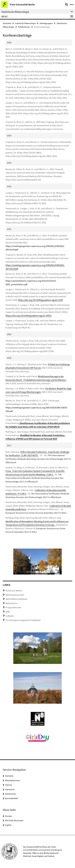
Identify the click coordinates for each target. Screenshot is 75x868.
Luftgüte (10, 616)
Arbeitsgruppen (46, 23)
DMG (8, 612)
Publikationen (24, 27)
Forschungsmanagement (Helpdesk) (23, 620)
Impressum (10, 789)
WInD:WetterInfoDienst (16, 599)
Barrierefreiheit (11, 798)
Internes (8, 785)
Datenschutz (10, 794)
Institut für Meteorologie (25, 23)
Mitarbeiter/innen (12, 780)
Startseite (7, 23)
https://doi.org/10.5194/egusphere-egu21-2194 (40, 300)
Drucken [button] (9, 816)
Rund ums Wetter (14, 591)
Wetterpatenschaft (15, 595)
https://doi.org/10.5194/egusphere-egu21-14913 (28, 316)
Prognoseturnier (13, 607)
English (8, 825)
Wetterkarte (11, 603)
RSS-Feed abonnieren (14, 820)
